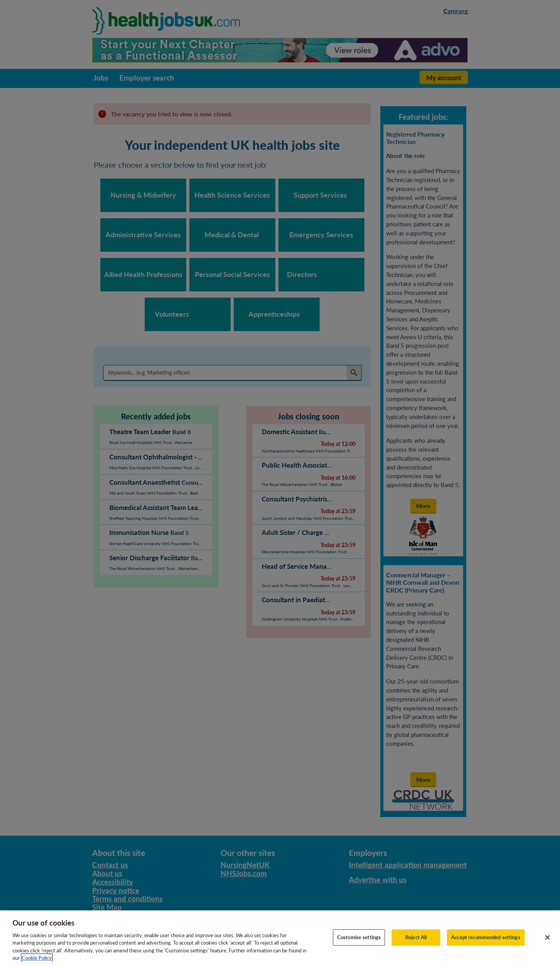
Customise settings (359, 944)
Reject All (416, 944)
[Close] (548, 945)
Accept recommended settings (486, 944)
